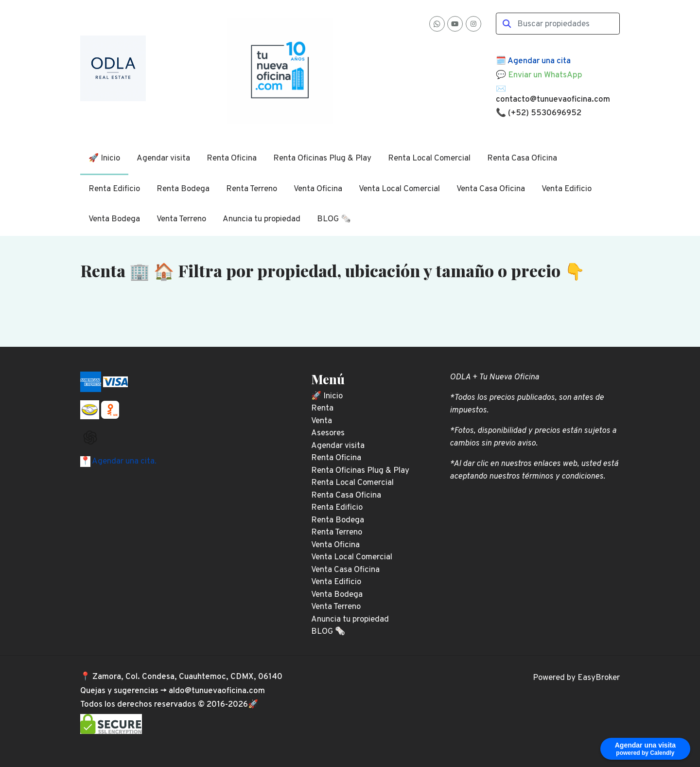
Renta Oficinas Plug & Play (322, 159)
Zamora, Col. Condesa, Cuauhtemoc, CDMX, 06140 (187, 677)
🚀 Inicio (104, 159)
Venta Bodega (114, 219)
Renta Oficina (232, 159)
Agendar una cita (539, 61)
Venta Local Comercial (399, 189)
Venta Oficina (318, 189)
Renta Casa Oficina (522, 159)
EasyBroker (599, 678)
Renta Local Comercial (429, 159)
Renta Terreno (252, 189)
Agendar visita (163, 159)
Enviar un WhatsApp (545, 75)
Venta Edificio (567, 189)
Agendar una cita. (123, 462)
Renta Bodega (183, 189)
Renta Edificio (114, 189)
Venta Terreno (181, 219)
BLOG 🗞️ (334, 219)
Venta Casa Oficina (491, 189)
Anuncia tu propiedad (262, 219)
